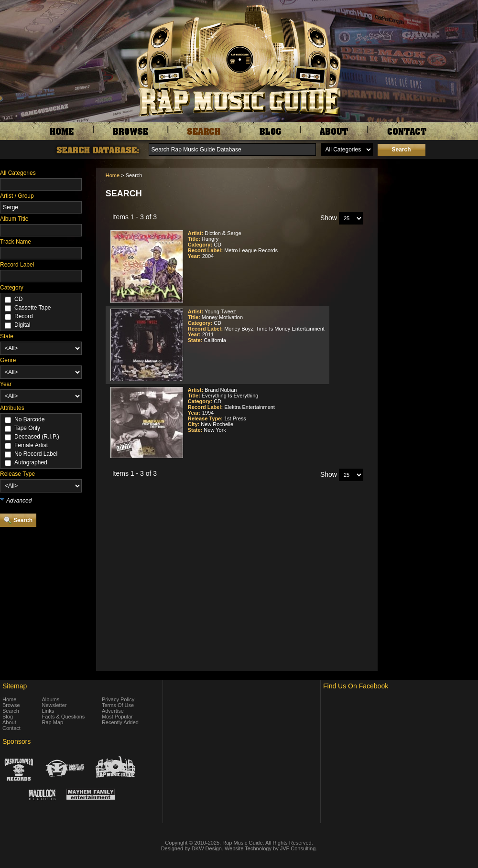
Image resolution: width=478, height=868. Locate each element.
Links (48, 711)
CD (18, 299)
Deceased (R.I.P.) (37, 437)
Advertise (113, 711)
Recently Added (120, 722)
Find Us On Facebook (356, 686)
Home (113, 175)
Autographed (31, 462)
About (9, 722)
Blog (8, 717)
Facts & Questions (64, 717)
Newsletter (54, 705)
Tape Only (27, 428)
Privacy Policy (118, 699)
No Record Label (36, 454)
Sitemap (15, 686)
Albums (51, 699)
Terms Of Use (118, 705)
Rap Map (53, 722)
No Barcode (29, 419)
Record (24, 316)
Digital (22, 325)
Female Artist (31, 445)
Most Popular (117, 717)
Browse (11, 705)
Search (11, 711)
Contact (11, 728)
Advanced (19, 501)
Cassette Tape (33, 308)
